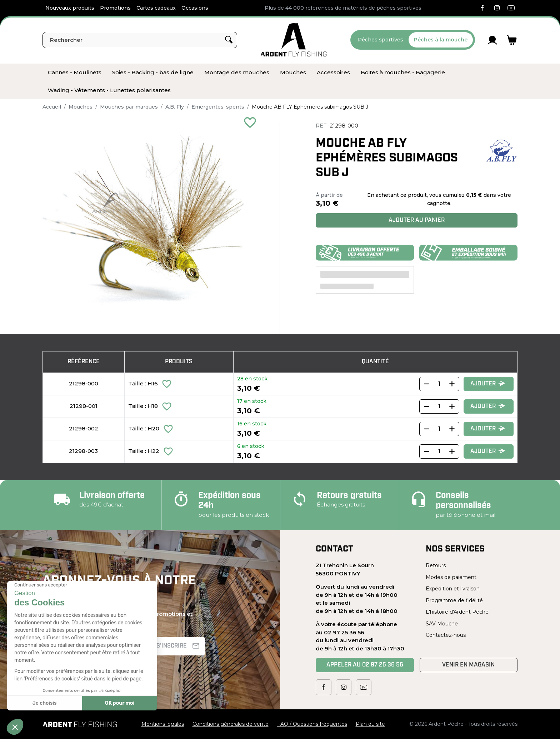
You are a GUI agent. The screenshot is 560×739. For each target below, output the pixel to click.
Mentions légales (163, 724)
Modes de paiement (451, 577)
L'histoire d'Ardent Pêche (457, 612)
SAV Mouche (442, 624)
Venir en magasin (468, 665)
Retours (436, 565)
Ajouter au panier (417, 220)
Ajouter (488, 384)
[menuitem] (75, 73)
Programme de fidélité (454, 600)
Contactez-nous (446, 635)
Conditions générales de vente (231, 724)
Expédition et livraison (453, 589)
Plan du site (370, 724)
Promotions (115, 8)
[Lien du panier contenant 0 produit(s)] (512, 40)
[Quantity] (439, 384)
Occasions (195, 8)
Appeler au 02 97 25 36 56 (365, 665)
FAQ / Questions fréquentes (312, 724)
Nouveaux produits (70, 8)
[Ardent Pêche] (294, 40)
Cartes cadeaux (156, 8)
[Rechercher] (140, 40)
